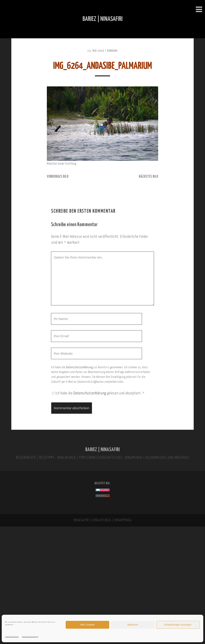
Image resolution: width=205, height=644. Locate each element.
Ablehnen (133, 625)
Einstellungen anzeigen (178, 625)
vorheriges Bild (58, 177)
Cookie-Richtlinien (12, 637)
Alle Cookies (87, 625)
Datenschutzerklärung (30, 637)
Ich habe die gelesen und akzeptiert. (98, 393)
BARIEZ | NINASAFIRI (103, 450)
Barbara (112, 51)
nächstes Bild (148, 177)
